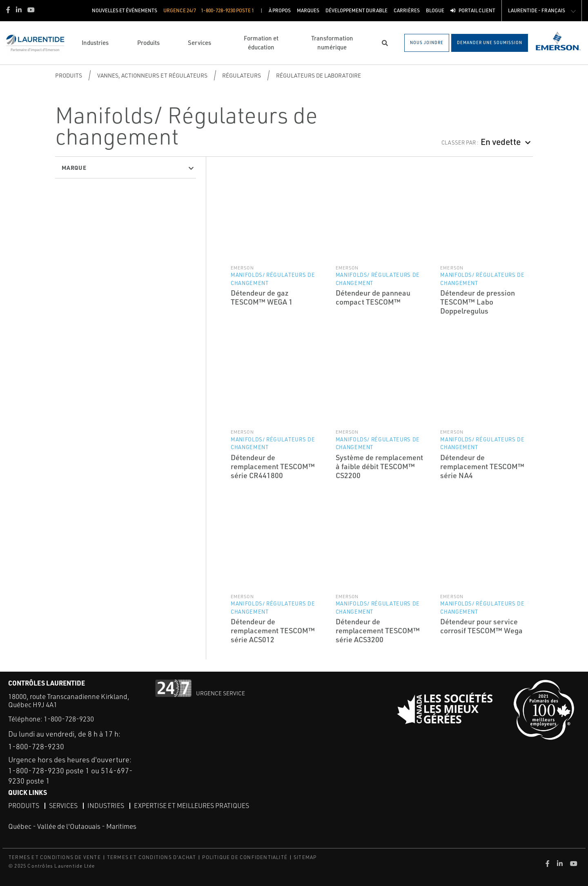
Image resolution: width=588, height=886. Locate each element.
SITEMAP (305, 857)
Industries (106, 806)
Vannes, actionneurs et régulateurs (152, 75)
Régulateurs (242, 75)
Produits (69, 75)
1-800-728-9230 (69, 719)
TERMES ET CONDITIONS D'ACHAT (152, 857)
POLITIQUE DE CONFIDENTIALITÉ (245, 857)
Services (63, 806)
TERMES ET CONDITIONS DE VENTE (55, 857)
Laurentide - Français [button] (537, 10)
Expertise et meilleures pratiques (192, 806)
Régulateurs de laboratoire (318, 75)
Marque (74, 167)
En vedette (501, 141)
